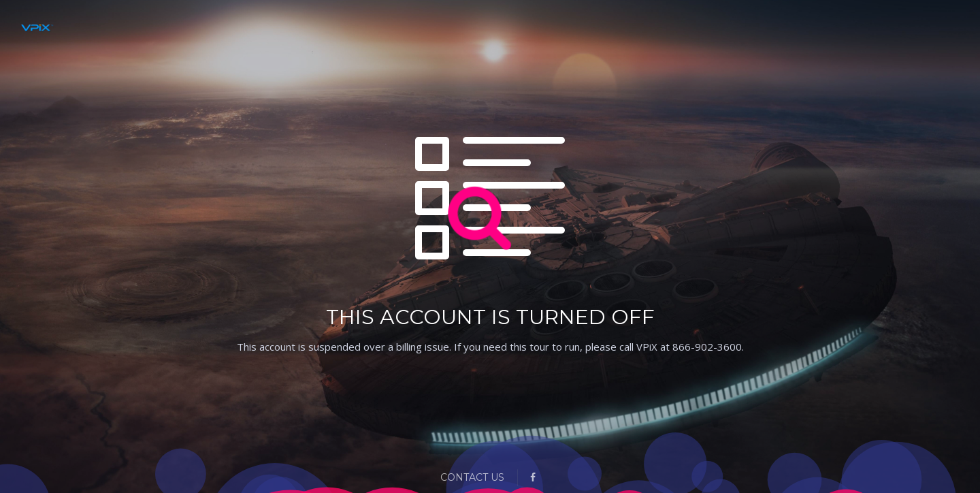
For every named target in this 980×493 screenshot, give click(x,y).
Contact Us (472, 477)
